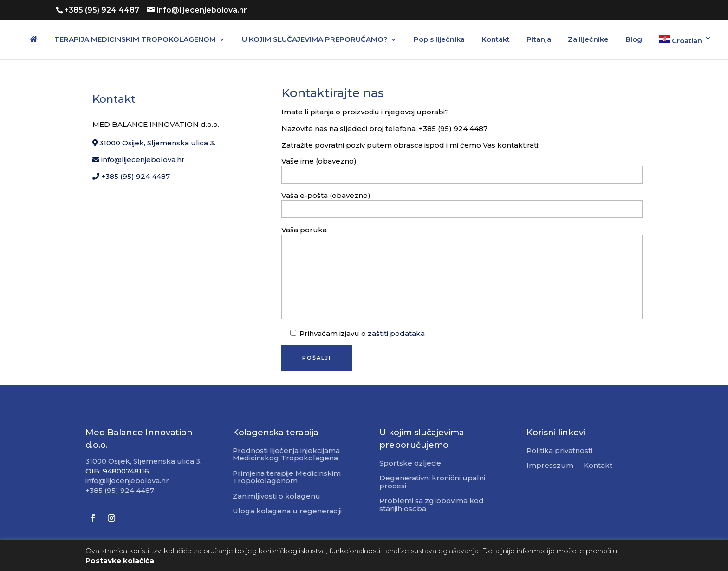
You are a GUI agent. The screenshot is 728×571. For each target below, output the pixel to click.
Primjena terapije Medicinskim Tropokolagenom (287, 478)
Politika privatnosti (559, 451)
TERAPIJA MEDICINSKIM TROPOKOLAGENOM (135, 40)
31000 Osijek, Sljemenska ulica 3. (154, 143)
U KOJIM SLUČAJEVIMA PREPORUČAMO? (315, 40)
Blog (634, 40)
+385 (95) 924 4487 (131, 176)
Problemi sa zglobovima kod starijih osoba (432, 505)
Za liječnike (588, 40)
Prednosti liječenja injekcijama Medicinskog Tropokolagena (286, 455)
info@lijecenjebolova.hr (139, 160)
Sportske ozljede (410, 463)
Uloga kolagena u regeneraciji (287, 511)
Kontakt (496, 40)
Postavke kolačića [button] (120, 561)
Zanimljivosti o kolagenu (276, 496)
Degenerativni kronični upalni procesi (432, 482)
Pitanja (539, 40)
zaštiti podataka (396, 333)
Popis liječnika (439, 40)
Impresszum (550, 466)
